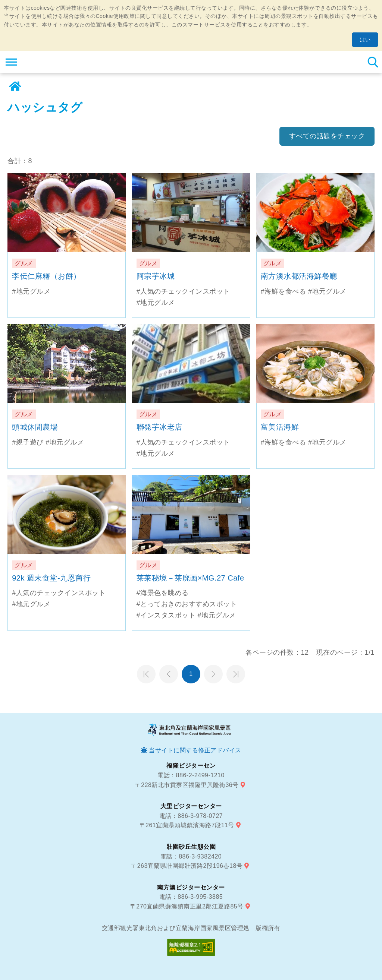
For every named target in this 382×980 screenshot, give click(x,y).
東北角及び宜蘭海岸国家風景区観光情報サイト (51, 62)
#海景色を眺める (163, 593)
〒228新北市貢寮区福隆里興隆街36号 (187, 785)
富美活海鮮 (280, 427)
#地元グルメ (31, 291)
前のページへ (169, 674)
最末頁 (236, 674)
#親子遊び (28, 442)
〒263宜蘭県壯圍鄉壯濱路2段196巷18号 (187, 866)
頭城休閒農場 (35, 427)
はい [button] (365, 39)
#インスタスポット (166, 615)
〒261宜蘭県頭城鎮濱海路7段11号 (187, 825)
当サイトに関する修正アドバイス (195, 750)
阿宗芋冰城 (156, 276)
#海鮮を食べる (284, 291)
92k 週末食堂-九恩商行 (51, 578)
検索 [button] (373, 62)
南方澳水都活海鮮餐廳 (299, 276)
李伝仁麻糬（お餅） (46, 276)
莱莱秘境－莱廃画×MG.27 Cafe (190, 578)
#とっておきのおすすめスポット (187, 604)
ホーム (15, 86)
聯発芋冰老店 (159, 427)
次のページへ (213, 674)
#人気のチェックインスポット (183, 291)
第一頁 (146, 674)
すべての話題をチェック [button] (327, 136)
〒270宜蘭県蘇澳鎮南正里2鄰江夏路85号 (187, 906)
